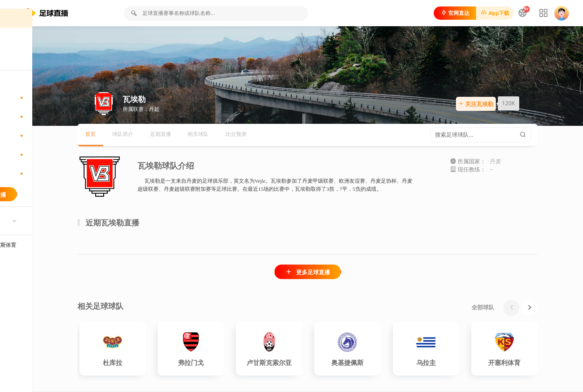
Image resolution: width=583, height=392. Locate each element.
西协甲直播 (48, 153)
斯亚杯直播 (48, 134)
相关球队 (240, 136)
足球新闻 (28, 74)
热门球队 (28, 239)
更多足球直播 (340, 274)
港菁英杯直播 (48, 191)
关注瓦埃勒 (504, 105)
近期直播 (199, 136)
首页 (22, 36)
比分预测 (281, 136)
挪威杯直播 (48, 172)
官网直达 (449, 13)
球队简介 (159, 136)
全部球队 (516, 308)
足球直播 (28, 55)
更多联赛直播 (48, 212)
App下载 (489, 13)
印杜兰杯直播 (48, 115)
